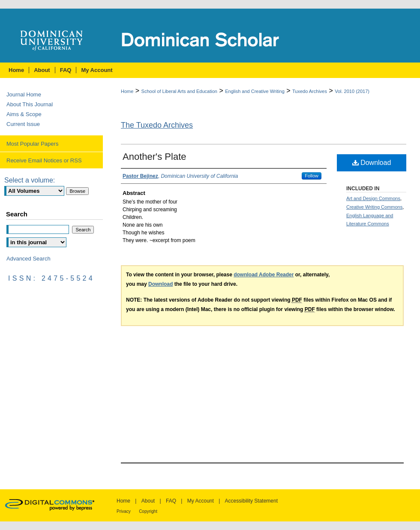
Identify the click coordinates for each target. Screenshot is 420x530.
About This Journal (30, 104)
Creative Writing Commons (374, 207)
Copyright (148, 511)
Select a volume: (30, 180)
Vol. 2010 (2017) (352, 91)
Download (372, 163)
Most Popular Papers (32, 144)
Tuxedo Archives (310, 91)
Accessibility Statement (251, 501)
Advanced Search (28, 259)
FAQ (171, 501)
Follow (312, 176)
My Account (201, 501)
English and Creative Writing (255, 91)
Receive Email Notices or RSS (44, 160)
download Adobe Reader (264, 275)
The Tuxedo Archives (157, 125)
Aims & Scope (24, 114)
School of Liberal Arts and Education (179, 91)
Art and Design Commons (373, 198)
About (148, 501)
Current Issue (23, 124)
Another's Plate (154, 157)
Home (127, 91)
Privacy (124, 511)
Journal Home (24, 94)
